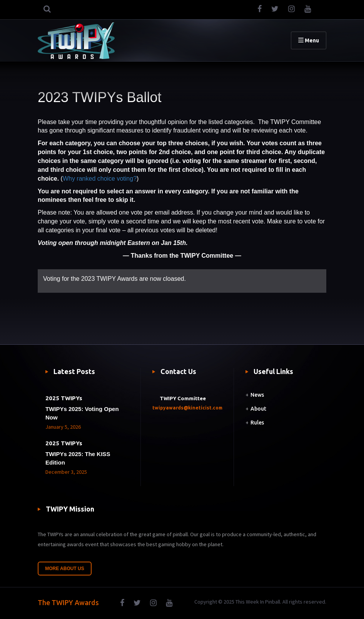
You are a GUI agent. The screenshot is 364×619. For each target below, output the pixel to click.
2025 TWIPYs (64, 398)
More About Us (65, 569)
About (258, 409)
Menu (309, 40)
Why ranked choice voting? (100, 179)
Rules (257, 423)
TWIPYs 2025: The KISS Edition (78, 458)
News (257, 395)
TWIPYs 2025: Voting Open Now (82, 413)
